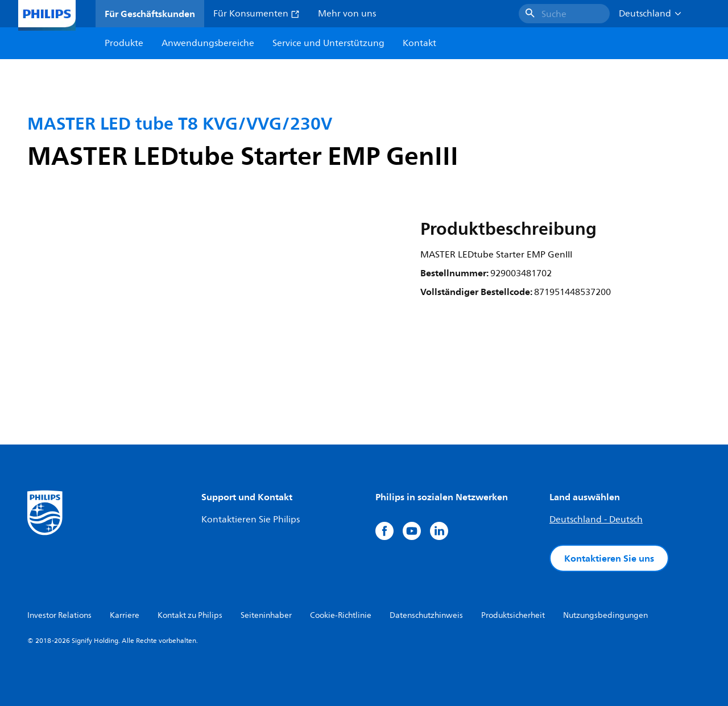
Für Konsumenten (257, 14)
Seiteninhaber (266, 615)
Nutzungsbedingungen (605, 615)
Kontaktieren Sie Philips (251, 520)
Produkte (124, 43)
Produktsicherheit (513, 615)
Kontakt (419, 43)
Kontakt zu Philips (190, 615)
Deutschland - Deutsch (596, 520)
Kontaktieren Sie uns (609, 558)
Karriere (125, 615)
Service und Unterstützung (328, 43)
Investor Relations (59, 615)
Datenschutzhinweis (426, 615)
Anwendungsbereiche (208, 43)
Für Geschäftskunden (150, 14)
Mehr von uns (347, 14)
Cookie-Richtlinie (341, 615)
